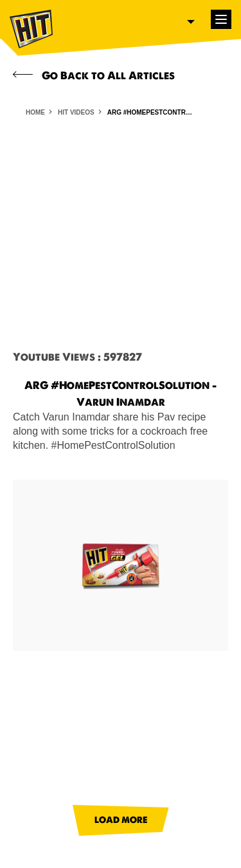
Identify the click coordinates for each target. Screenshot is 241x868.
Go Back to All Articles (94, 75)
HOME (35, 112)
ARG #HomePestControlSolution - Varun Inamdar (152, 112)
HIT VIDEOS (76, 112)
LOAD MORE (121, 820)
